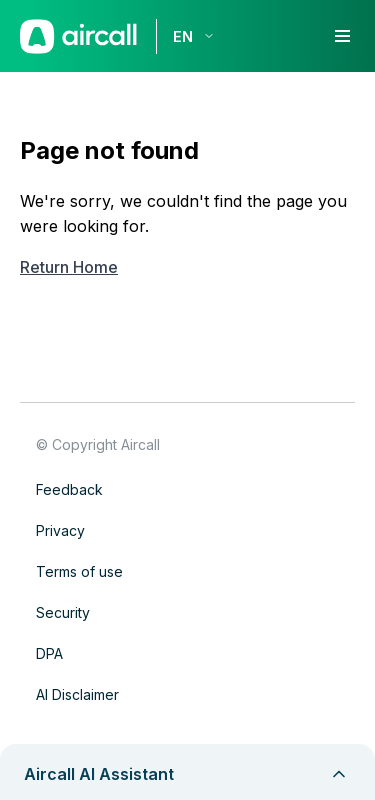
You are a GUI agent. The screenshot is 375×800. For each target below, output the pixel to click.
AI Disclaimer (77, 694)
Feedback (69, 489)
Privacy (60, 530)
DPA (49, 653)
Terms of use (79, 571)
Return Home (69, 267)
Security (63, 612)
